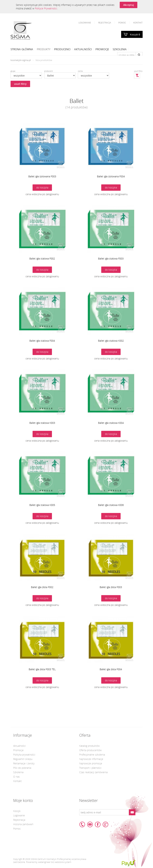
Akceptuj (129, 5)
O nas (16, 777)
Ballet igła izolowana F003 (42, 176)
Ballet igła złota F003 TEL (42, 669)
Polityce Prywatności (46, 8)
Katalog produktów (89, 746)
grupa (13, 71)
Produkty (44, 49)
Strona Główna (22, 49)
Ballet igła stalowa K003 (42, 423)
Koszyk (135, 34)
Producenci (62, 49)
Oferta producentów (90, 750)
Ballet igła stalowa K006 (111, 505)
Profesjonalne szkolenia (92, 755)
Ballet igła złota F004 (111, 669)
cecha (80, 71)
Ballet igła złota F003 (111, 587)
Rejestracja (105, 23)
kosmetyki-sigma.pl (21, 60)
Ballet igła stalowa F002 (42, 259)
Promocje (102, 49)
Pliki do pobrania (22, 768)
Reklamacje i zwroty (24, 763)
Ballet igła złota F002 (42, 587)
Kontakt (138, 23)
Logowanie (85, 23)
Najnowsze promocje (91, 763)
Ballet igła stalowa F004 (42, 341)
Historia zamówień (23, 824)
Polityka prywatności (24, 755)
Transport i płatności (90, 768)
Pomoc (122, 23)
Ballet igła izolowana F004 (111, 176)
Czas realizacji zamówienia (93, 772)
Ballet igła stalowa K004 (111, 423)
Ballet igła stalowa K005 (42, 505)
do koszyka (42, 187)
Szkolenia (120, 49)
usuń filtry (20, 84)
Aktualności (83, 49)
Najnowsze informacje (91, 759)
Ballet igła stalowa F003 (111, 259)
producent (49, 71)
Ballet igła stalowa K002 (111, 341)
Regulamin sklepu (23, 759)
